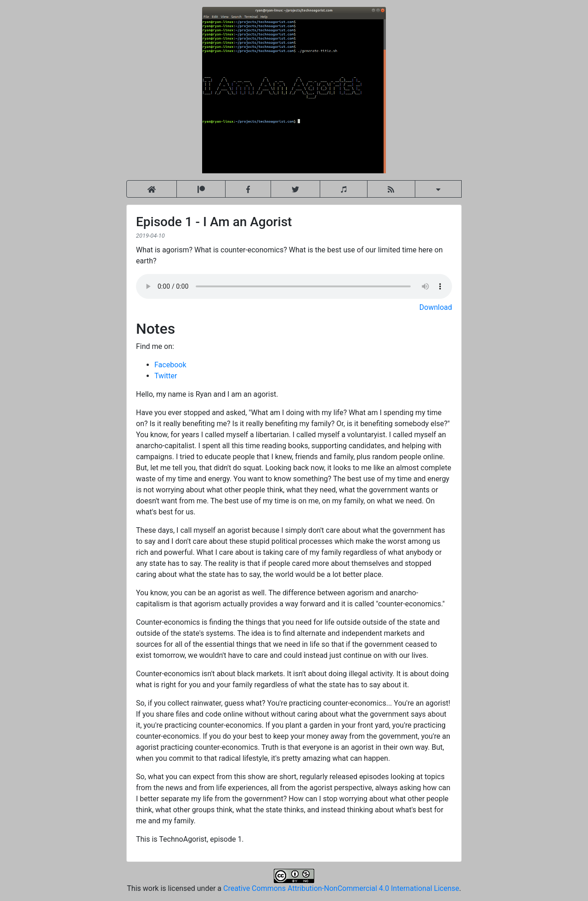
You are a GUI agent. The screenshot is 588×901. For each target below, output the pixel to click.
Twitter (166, 376)
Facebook (170, 365)
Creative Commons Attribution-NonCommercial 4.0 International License (341, 888)
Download (436, 307)
